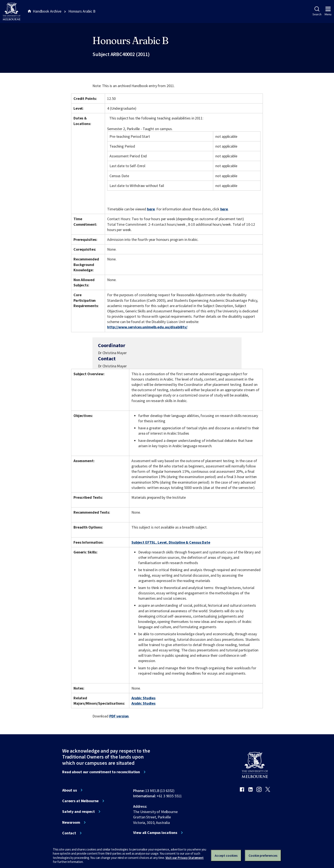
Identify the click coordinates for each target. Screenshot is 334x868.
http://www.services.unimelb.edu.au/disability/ (147, 327)
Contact (69, 833)
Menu (328, 11)
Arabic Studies (143, 698)
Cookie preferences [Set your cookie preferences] (263, 855)
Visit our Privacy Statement (185, 858)
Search (317, 11)
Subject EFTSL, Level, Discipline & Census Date (171, 542)
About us (70, 790)
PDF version (119, 716)
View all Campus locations (155, 833)
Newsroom (71, 822)
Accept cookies (226, 855)
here (151, 209)
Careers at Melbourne (80, 801)
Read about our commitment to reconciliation (101, 772)
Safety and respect (78, 812)
